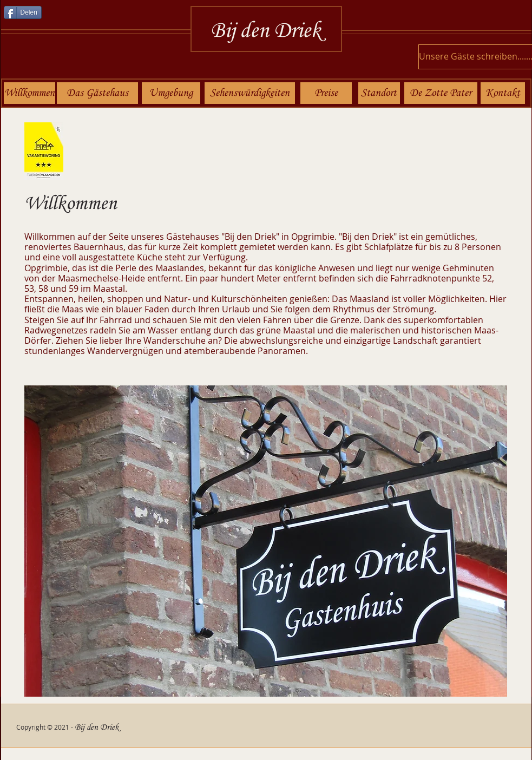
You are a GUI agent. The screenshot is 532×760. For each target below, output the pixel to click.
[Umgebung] (171, 93)
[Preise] (326, 93)
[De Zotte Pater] (441, 93)
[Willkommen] (29, 93)
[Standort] (379, 93)
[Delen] (23, 12)
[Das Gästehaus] (97, 93)
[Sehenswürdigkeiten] (250, 93)
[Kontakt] (503, 93)
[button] (266, 541)
